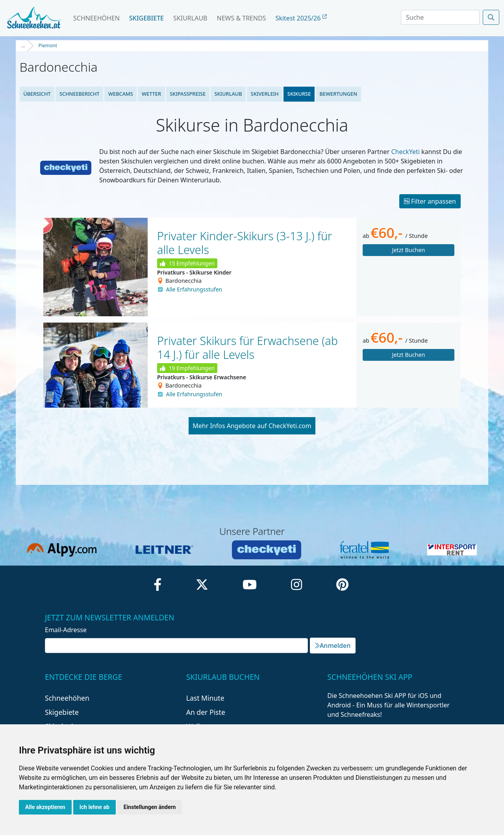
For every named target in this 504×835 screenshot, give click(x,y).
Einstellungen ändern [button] (150, 807)
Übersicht (37, 94)
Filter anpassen (430, 201)
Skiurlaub (190, 18)
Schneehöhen (96, 18)
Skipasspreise (188, 94)
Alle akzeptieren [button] (45, 807)
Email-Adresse (66, 630)
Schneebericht (80, 94)
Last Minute (205, 698)
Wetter (151, 94)
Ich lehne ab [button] (94, 807)
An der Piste (206, 712)
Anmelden (333, 646)
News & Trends (242, 18)
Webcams (121, 94)
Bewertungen (338, 94)
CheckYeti (405, 152)
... (23, 45)
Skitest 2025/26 (301, 18)
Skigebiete (146, 18)
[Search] (440, 17)
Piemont (48, 45)
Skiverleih (265, 94)
